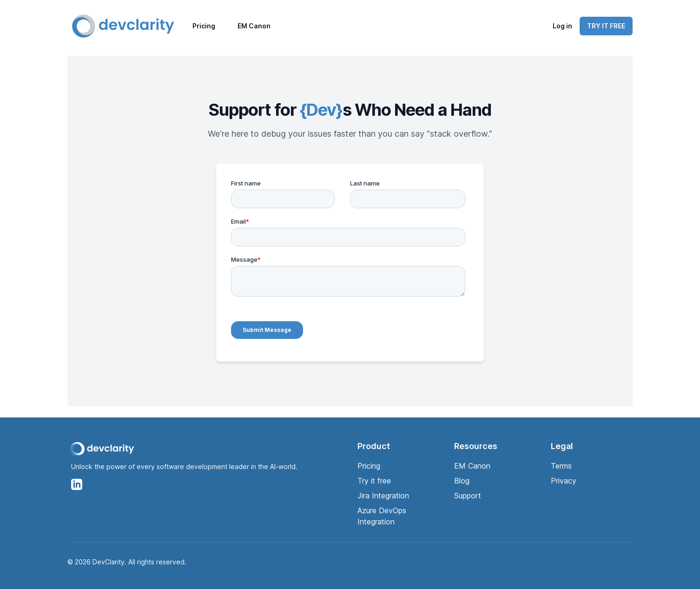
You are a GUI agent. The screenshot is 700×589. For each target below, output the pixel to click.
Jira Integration (383, 496)
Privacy (564, 481)
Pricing (204, 26)
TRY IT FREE (606, 26)
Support (468, 496)
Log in (562, 26)
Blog (462, 481)
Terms (561, 466)
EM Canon (254, 26)
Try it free (374, 481)
